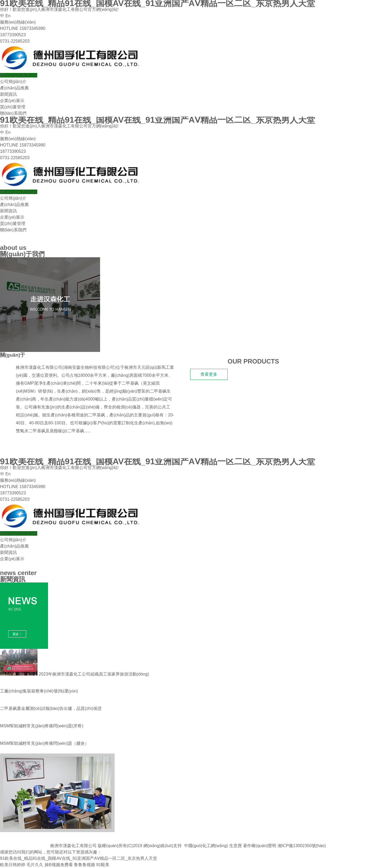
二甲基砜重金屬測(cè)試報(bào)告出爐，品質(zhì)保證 (51, 708)
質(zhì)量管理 (13, 107)
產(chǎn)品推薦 (14, 88)
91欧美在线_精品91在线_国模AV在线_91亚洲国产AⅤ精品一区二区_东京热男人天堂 (79, 858)
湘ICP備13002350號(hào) (302, 846)
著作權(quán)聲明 (260, 846)
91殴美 (103, 865)
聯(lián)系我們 (13, 113)
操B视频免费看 (59, 865)
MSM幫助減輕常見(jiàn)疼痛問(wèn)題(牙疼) (42, 726)
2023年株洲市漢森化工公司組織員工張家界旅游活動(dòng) (74, 674)
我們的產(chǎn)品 (25, 446)
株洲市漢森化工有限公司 (39, 367)
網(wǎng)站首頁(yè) (19, 75)
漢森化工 (35, 355)
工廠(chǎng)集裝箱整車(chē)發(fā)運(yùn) (39, 691)
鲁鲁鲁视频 (84, 865)
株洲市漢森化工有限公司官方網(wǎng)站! (80, 9)
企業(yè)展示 (12, 101)
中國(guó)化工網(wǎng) (206, 846)
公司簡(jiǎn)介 (13, 82)
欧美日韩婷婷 (13, 865)
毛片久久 (35, 865)
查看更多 (209, 374)
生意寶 (236, 846)
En (8, 16)
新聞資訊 (8, 94)
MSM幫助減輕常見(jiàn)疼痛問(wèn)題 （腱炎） (44, 743)
